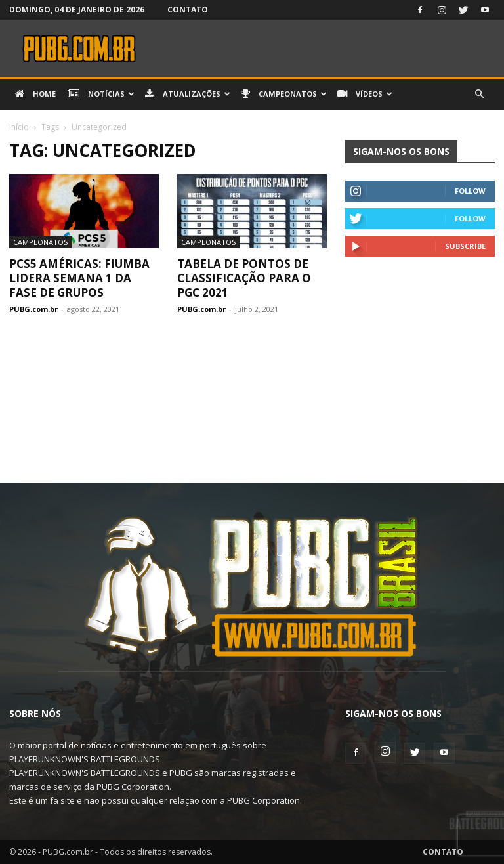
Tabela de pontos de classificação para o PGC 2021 (244, 278)
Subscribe (465, 246)
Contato (188, 10)
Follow (470, 191)
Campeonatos (284, 94)
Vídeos (365, 94)
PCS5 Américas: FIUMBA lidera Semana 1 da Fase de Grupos (79, 278)
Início (19, 127)
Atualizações (188, 94)
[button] (479, 94)
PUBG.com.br (33, 309)
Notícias (101, 94)
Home (35, 94)
